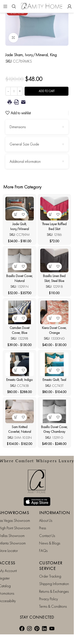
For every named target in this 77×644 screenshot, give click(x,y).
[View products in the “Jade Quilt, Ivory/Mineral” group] (16, 215)
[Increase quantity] (20, 91)
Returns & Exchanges (54, 591)
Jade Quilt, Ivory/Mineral (20, 226)
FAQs (43, 551)
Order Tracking (50, 576)
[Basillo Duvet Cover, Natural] (20, 260)
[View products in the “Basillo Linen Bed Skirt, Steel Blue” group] (51, 266)
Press (43, 528)
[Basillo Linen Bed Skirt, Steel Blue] (54, 260)
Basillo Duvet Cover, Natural (19, 278)
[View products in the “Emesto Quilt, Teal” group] (51, 370)
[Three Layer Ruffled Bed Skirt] (54, 208)
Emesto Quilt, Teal (54, 380)
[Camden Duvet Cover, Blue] (20, 312)
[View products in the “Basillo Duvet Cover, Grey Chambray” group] (51, 417)
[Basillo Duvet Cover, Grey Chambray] (54, 411)
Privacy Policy (49, 599)
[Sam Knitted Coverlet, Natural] (20, 411)
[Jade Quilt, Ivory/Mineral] (20, 208)
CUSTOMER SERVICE (51, 566)
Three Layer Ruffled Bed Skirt (54, 226)
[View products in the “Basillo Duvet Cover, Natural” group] (16, 266)
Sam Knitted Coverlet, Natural (20, 429)
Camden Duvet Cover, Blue (19, 330)
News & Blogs (50, 543)
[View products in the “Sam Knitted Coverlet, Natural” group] (16, 417)
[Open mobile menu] (5, 6)
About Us (46, 520)
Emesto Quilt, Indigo (19, 380)
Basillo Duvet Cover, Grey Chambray (54, 429)
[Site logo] (42, 6)
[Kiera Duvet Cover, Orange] (54, 312)
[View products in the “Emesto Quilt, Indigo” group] (16, 370)
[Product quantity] (14, 91)
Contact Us (47, 536)
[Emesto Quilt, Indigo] (20, 364)
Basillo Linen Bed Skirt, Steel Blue (54, 278)
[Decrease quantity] (8, 91)
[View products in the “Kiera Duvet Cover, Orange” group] (51, 318)
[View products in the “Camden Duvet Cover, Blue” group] (16, 318)
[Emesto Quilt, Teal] (54, 364)
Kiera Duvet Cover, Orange (54, 330)
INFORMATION (55, 513)
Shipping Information (54, 584)
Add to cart (47, 91)
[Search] (14, 6)
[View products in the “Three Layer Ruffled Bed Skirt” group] (51, 215)
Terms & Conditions (53, 606)
